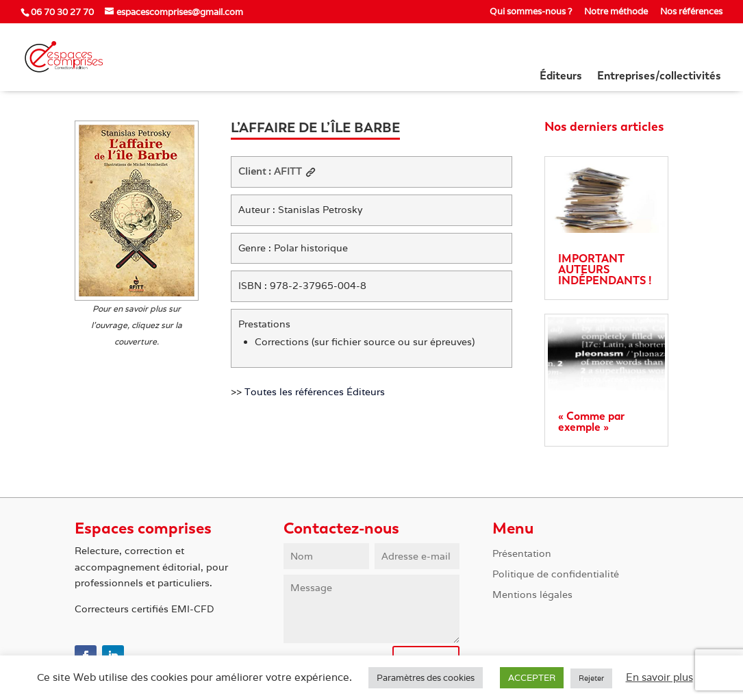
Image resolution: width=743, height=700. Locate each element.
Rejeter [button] (591, 678)
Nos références (691, 12)
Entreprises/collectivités (659, 77)
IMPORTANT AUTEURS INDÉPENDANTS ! (605, 270)
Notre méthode (616, 12)
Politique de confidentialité (556, 575)
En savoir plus (659, 677)
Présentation (522, 554)
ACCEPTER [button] (532, 678)
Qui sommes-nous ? (531, 12)
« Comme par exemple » (591, 422)
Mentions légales (532, 595)
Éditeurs (561, 77)
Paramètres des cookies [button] (426, 678)
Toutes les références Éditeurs (315, 392)
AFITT (295, 171)
